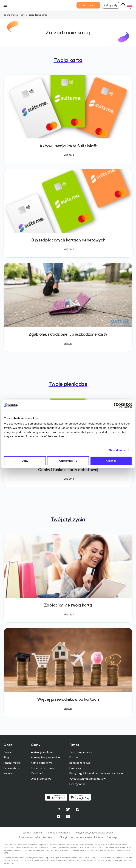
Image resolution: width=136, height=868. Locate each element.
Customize (68, 461)
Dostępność (77, 784)
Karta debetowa (42, 763)
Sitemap (112, 837)
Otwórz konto (88, 5)
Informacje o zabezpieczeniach (37, 837)
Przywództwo (12, 768)
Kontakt (75, 757)
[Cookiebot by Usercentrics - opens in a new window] (116, 405)
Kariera (8, 773)
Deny (25, 461)
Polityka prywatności (58, 833)
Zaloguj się (111, 5)
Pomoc (23, 15)
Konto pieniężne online (45, 757)
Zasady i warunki (32, 833)
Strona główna (11, 15)
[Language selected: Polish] (129, 5)
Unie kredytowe (41, 779)
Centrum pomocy (81, 752)
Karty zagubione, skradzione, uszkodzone (96, 773)
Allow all (111, 461)
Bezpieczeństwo (80, 763)
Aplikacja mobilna (42, 752)
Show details (117, 450)
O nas (7, 752)
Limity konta (77, 768)
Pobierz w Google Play (80, 797)
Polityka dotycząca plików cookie (94, 833)
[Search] (123, 5)
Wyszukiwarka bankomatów (87, 779)
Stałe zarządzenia (42, 768)
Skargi (63, 837)
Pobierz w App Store (56, 797)
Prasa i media (12, 763)
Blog (6, 757)
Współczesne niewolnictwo (87, 837)
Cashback (37, 773)
